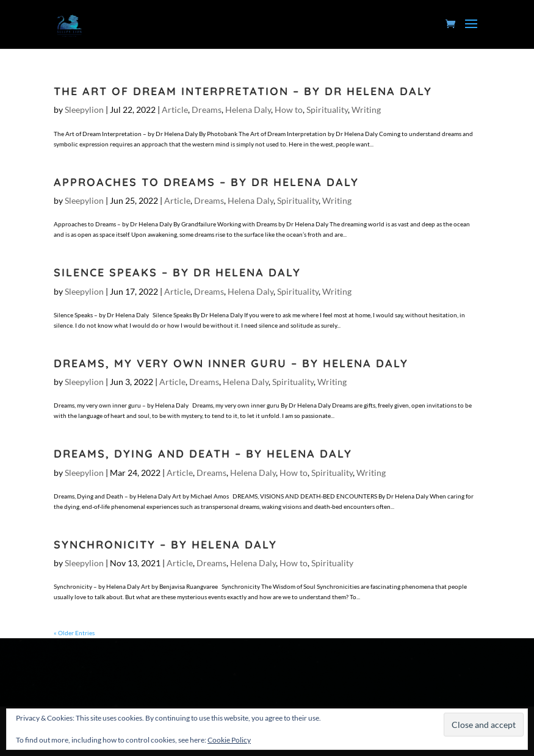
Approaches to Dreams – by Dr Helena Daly (206, 182)
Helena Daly (248, 110)
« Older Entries (74, 633)
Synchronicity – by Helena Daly (165, 545)
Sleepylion (84, 110)
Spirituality (327, 110)
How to (289, 110)
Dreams (207, 110)
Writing (366, 110)
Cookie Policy (229, 740)
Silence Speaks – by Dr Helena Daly (177, 272)
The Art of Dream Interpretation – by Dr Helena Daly (243, 91)
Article (175, 110)
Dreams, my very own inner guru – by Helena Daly (231, 363)
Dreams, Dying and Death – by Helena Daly (203, 454)
